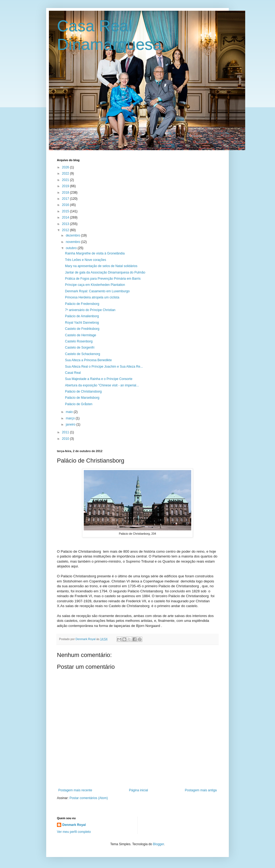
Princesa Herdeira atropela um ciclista (92, 297)
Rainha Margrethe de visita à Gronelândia (95, 253)
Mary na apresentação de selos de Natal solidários (101, 266)
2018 (66, 193)
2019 (66, 186)
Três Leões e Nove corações (86, 260)
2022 (66, 173)
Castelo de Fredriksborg (82, 329)
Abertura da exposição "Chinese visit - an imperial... (102, 385)
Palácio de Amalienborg (82, 316)
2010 (66, 439)
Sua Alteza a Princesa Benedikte (88, 360)
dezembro (73, 235)
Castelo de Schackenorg (83, 354)
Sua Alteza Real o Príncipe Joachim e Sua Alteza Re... (104, 367)
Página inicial (138, 790)
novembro (73, 242)
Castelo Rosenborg (79, 341)
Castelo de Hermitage (81, 335)
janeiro (71, 424)
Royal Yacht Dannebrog (82, 323)
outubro (72, 248)
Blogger (159, 844)
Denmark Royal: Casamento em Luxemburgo (97, 291)
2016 (66, 205)
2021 (66, 180)
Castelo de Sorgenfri (80, 348)
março (71, 418)
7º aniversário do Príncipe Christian (90, 310)
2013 (66, 224)
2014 (66, 217)
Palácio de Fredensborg (82, 304)
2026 (66, 167)
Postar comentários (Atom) (89, 798)
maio (70, 412)
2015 (66, 211)
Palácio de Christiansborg (83, 391)
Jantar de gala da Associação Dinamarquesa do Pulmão (105, 272)
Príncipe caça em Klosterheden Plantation (95, 285)
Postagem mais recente (75, 790)
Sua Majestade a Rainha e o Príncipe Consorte (99, 379)
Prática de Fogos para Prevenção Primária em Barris (103, 279)
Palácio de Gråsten (79, 404)
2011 (66, 432)
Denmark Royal (74, 825)
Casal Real (73, 373)
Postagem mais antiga (201, 790)
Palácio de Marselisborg (82, 398)
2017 (66, 199)
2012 (66, 230)
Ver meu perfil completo (74, 832)
